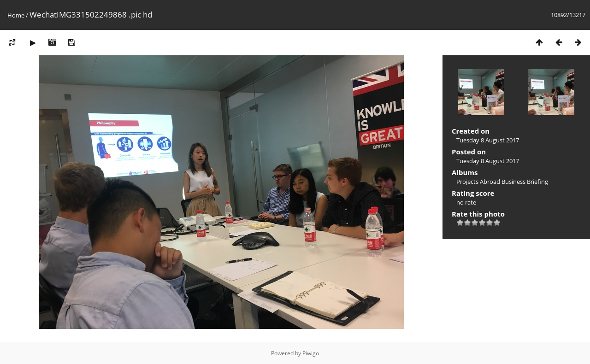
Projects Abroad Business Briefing (502, 182)
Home (16, 15)
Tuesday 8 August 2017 (488, 140)
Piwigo (311, 353)
